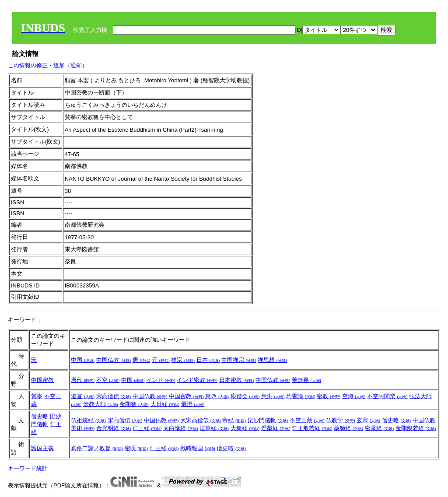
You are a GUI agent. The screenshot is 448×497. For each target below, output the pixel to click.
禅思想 (272, 360)
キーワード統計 (28, 468)
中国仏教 (114, 360)
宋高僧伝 (114, 396)
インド (161, 380)
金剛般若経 (416, 428)
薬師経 (348, 428)
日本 (208, 360)
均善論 (301, 396)
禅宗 (183, 360)
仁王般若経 (312, 428)
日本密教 (237, 380)
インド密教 (197, 380)
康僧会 (245, 396)
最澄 (193, 404)
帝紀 (234, 420)
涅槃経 (276, 428)
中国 (83, 360)
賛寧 (37, 396)
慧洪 (273, 396)
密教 (329, 396)
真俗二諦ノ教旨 (97, 448)
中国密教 (42, 380)
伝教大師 (101, 404)
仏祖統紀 (88, 420)
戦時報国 (198, 448)
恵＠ (217, 396)
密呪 (136, 448)
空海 (354, 396)
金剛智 (134, 404)
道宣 (83, 396)
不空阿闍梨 (387, 396)
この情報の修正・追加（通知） (48, 65)
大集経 (245, 428)
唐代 (83, 380)
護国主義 (42, 448)
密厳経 (380, 428)
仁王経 (147, 428)
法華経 (214, 428)
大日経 (165, 404)
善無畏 (306, 380)
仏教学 (341, 420)
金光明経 (114, 428)
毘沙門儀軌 (268, 420)
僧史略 (40, 416)
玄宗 (368, 420)
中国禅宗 (239, 360)
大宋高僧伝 (201, 420)
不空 (108, 380)
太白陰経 (181, 428)
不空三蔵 (307, 420)
